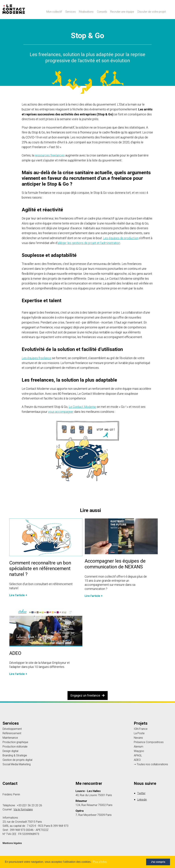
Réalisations (86, 12)
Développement (12, 729)
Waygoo (139, 751)
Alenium (139, 747)
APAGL (138, 756)
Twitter (141, 793)
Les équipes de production (121, 238)
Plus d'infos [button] (100, 862)
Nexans (138, 738)
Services (70, 12)
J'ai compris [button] (158, 862)
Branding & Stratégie (15, 756)
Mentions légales (12, 843)
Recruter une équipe (122, 12)
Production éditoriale (15, 747)
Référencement (12, 733)
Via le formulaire (23, 809)
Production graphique (15, 742)
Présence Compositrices (149, 742)
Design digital (10, 751)
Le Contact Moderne (82, 407)
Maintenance (10, 738)
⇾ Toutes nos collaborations (151, 764)
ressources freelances (50, 155)
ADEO (137, 760)
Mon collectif (54, 12)
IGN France (141, 729)
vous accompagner (61, 412)
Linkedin (142, 800)
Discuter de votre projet (152, 12)
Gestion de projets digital (17, 760)
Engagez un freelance (88, 695)
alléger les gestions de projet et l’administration (89, 243)
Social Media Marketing (17, 764)
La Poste (139, 733)
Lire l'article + (18, 595)
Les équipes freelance (36, 358)
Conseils (102, 12)
